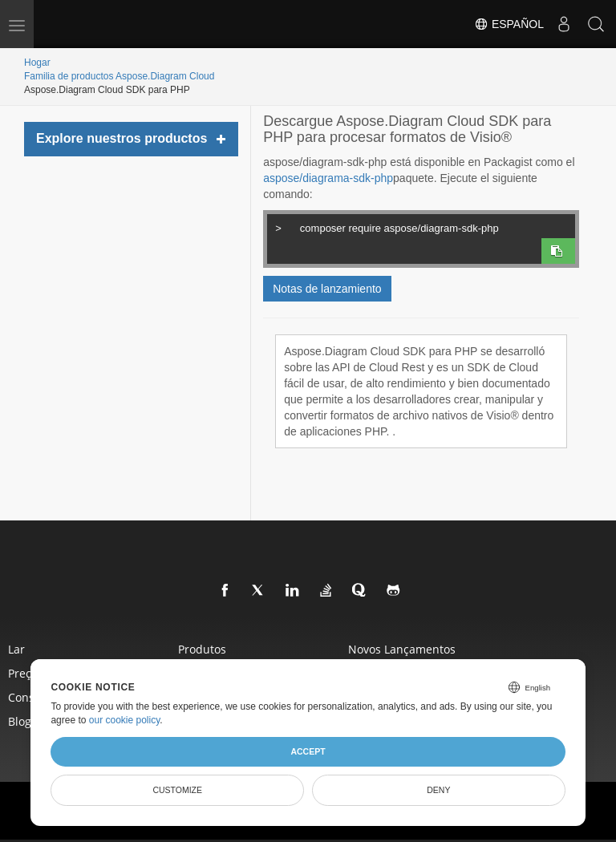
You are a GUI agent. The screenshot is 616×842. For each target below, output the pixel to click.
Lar (16, 649)
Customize (177, 790)
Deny (438, 790)
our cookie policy (125, 720)
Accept (308, 751)
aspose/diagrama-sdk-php (328, 178)
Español (509, 24)
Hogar (37, 63)
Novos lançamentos (402, 649)
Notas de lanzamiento (327, 289)
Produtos (202, 649)
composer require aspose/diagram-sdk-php (420, 226)
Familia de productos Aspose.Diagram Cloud (119, 76)
